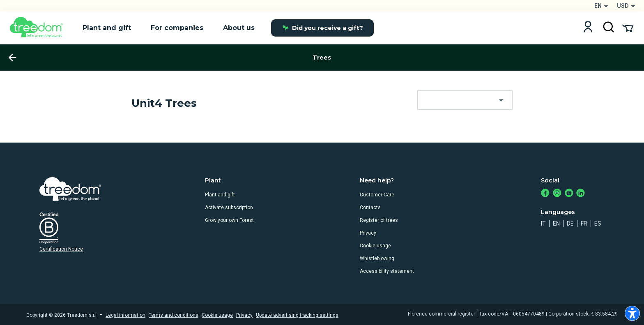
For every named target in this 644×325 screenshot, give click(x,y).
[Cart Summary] (628, 28)
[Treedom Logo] (40, 28)
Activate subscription (229, 207)
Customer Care (377, 195)
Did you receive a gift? (323, 28)
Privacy (368, 233)
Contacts (370, 207)
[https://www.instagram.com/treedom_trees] (557, 194)
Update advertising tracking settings (297, 315)
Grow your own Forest (229, 220)
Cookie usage (375, 246)
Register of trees (379, 220)
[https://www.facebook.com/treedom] (545, 194)
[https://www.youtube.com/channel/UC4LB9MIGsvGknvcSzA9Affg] (569, 194)
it (543, 224)
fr (584, 224)
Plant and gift (220, 195)
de (570, 224)
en (556, 224)
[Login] (588, 28)
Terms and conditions (174, 315)
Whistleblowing (377, 258)
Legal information (125, 315)
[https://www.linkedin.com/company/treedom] (581, 194)
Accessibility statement (387, 271)
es (598, 224)
